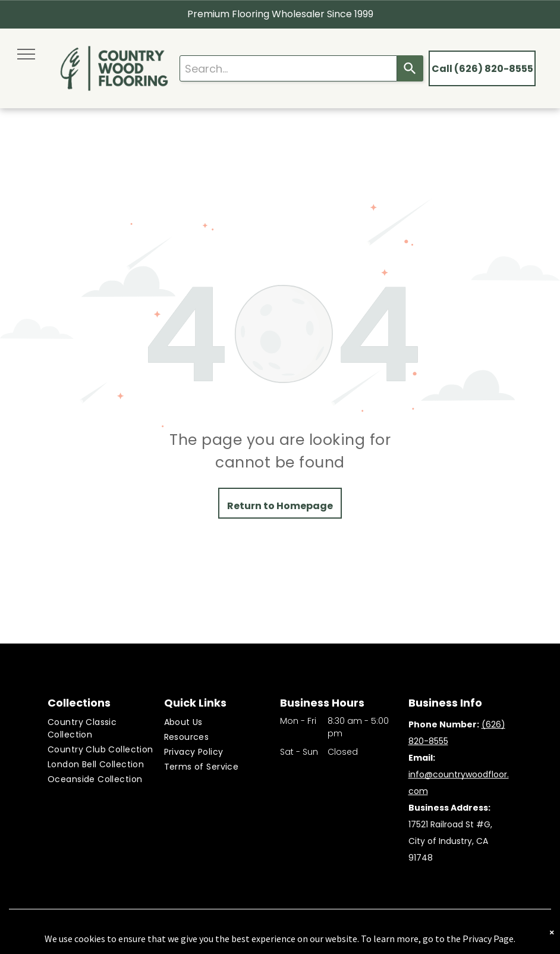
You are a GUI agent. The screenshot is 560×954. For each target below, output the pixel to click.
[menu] (26, 54)
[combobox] (288, 68)
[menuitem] (106, 729)
